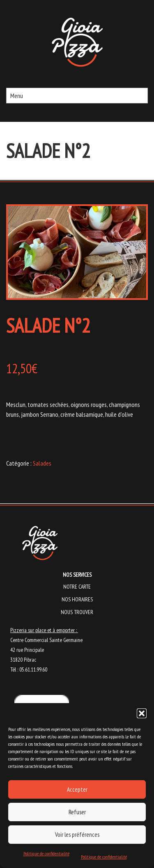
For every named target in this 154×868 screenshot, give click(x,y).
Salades (42, 463)
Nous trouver (77, 612)
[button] (142, 713)
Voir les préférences (77, 835)
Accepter (77, 789)
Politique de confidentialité (46, 853)
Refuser (77, 812)
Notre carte (77, 587)
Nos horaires (77, 599)
